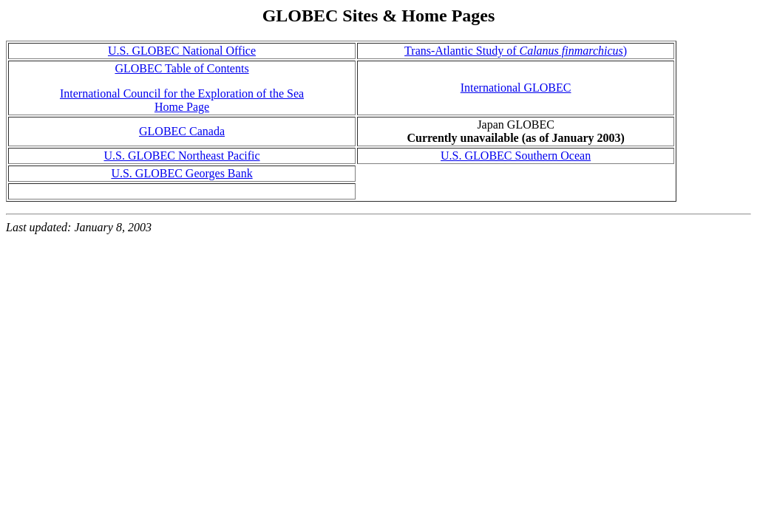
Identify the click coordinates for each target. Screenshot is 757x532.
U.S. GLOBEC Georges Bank (181, 173)
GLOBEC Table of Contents (181, 68)
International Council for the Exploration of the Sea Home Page (182, 100)
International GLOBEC (516, 88)
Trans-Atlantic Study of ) (516, 51)
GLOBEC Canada (182, 131)
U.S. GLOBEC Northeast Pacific (181, 156)
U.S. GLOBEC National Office (182, 51)
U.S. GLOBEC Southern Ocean (516, 156)
